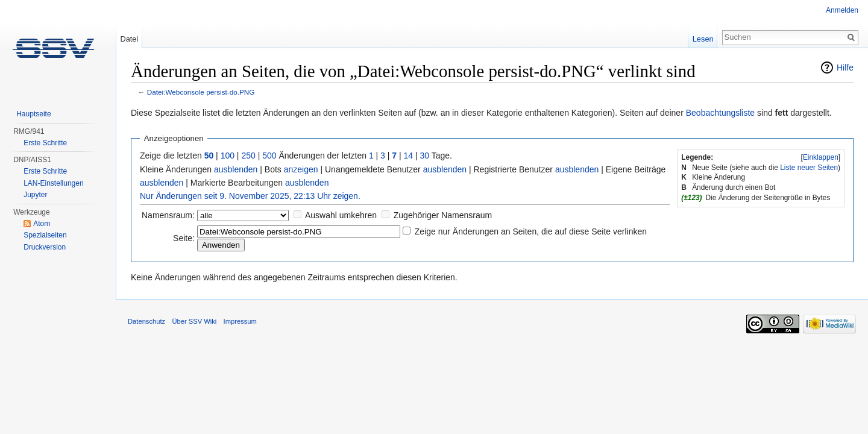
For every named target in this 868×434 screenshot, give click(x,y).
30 (425, 156)
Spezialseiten (45, 235)
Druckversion (45, 247)
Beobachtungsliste (720, 113)
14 (409, 156)
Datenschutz (146, 321)
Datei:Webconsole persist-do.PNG (201, 92)
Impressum (240, 321)
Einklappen (821, 157)
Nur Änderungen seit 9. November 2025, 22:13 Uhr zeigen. (250, 196)
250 (248, 156)
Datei (129, 39)
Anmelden (842, 10)
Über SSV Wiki (194, 321)
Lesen (703, 39)
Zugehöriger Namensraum (443, 215)
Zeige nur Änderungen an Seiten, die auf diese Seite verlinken (531, 231)
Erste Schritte (45, 143)
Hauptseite (33, 114)
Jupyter (35, 195)
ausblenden (236, 169)
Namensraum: (168, 215)
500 (269, 156)
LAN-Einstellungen (53, 183)
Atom (42, 224)
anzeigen (301, 169)
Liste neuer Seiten (809, 168)
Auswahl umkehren (341, 215)
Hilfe (845, 68)
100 (228, 156)
